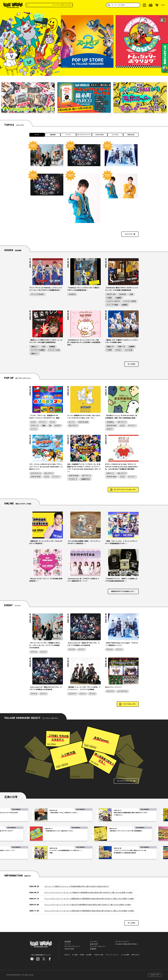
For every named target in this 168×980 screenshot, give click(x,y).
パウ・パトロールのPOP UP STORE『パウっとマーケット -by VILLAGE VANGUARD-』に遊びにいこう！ (46, 467)
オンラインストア (122, 942)
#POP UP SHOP (83, 422)
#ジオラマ (58, 426)
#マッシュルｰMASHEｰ (37, 294)
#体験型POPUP (85, 479)
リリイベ (68, 135)
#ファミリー (43, 422)
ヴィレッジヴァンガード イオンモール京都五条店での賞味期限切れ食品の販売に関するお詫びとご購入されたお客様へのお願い (89, 911)
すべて (37, 135)
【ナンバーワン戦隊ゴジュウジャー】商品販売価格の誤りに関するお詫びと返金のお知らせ (77, 886)
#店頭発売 (124, 305)
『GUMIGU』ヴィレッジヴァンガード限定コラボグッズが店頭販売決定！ (83, 289)
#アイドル (34, 652)
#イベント (34, 429)
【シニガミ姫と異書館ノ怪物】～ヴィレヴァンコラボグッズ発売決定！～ (84, 542)
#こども (33, 422)
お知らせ (67, 955)
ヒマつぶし (115, 135)
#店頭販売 (118, 298)
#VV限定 (109, 298)
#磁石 (131, 294)
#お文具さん (110, 422)
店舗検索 (93, 949)
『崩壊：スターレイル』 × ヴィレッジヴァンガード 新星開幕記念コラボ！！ (121, 542)
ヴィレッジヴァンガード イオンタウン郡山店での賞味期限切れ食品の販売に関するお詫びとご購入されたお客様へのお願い (88, 905)
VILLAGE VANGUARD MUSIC (126, 944)
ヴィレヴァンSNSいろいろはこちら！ (72, 5)
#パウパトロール (36, 473)
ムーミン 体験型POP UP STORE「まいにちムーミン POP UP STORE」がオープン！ (84, 417)
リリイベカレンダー (130, 704)
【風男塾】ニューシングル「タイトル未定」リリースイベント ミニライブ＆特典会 (84, 688)
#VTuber (118, 350)
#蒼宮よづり (110, 347)
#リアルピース (73, 479)
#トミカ (52, 422)
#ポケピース (110, 473)
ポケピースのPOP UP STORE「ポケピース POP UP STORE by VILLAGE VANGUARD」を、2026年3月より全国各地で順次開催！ (122, 467)
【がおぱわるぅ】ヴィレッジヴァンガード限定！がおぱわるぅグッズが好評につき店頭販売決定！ (84, 342)
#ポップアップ (73, 426)
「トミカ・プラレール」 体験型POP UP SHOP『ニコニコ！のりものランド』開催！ (45, 417)
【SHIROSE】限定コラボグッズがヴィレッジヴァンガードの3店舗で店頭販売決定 (121, 289)
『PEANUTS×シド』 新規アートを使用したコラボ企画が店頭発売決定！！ (121, 580)
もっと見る (131, 364)
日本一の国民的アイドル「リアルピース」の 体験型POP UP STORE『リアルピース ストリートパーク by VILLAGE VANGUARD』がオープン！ (84, 468)
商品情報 (53, 135)
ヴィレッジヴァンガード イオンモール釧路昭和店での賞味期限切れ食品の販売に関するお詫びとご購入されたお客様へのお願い (89, 899)
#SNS (44, 347)
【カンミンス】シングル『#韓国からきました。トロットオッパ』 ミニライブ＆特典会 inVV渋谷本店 (45, 645)
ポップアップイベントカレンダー (125, 490)
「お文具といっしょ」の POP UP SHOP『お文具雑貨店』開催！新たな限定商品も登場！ (121, 417)
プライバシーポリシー (112, 955)
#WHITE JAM (111, 294)
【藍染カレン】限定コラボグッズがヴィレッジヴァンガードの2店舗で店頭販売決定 (46, 341)
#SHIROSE (122, 294)
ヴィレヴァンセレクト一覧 (126, 781)
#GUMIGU (72, 294)
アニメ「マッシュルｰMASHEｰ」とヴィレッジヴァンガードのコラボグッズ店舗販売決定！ (46, 289)
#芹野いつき (121, 347)
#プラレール (34, 426)
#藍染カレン (34, 347)
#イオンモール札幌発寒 (38, 350)
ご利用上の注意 (98, 955)
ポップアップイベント (84, 135)
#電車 (43, 426)
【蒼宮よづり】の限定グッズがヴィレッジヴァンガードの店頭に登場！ (122, 341)
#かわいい (110, 429)
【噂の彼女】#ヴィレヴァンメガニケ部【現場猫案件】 (115, 831)
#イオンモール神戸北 (130, 301)
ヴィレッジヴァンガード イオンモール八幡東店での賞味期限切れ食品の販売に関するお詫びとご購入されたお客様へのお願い (89, 893)
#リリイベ (43, 652)
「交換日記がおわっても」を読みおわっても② (48, 831)
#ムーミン (72, 422)
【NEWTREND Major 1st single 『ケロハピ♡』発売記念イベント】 (122, 644)
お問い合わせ (135, 955)
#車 (50, 426)
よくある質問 (125, 955)
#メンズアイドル (122, 691)
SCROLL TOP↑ (155, 975)
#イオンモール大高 (54, 350)
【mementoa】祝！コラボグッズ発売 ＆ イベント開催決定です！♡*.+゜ (83, 580)
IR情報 (82, 955)
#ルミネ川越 (128, 350)
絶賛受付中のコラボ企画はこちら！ (123, 591)
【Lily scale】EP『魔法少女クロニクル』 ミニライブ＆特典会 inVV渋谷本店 (84, 644)
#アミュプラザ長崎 (112, 305)
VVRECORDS (100, 135)
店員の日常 (131, 135)
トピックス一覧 (130, 234)
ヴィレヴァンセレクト (98, 947)
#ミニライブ (72, 694)
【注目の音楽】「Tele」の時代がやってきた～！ (75, 813)
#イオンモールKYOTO (113, 301)
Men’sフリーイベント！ (114, 687)
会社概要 (89, 955)
